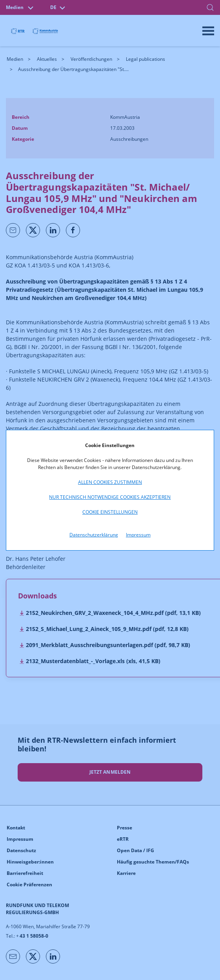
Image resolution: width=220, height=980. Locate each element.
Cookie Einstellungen (110, 512)
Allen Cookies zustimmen (110, 482)
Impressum (138, 535)
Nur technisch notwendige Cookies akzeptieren (110, 497)
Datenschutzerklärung (94, 535)
